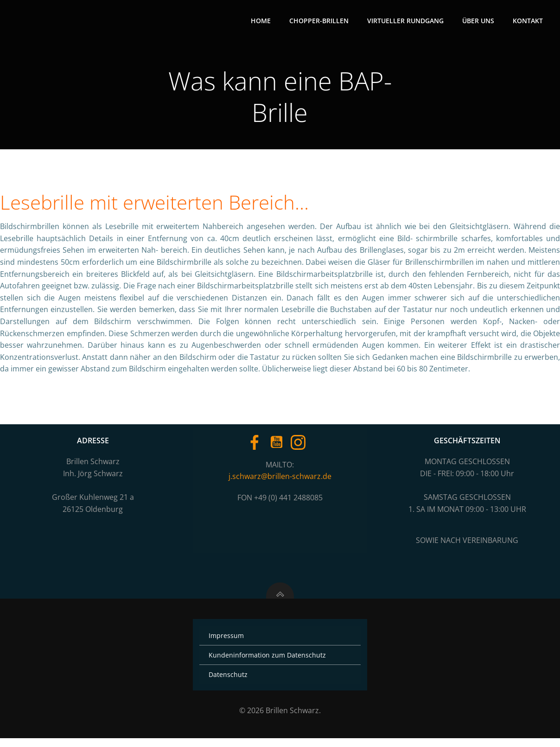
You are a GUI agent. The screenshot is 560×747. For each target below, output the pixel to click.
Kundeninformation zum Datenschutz (269, 664)
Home (262, 21)
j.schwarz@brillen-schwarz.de (280, 481)
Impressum (228, 644)
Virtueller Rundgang (406, 21)
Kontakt (529, 21)
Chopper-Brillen (320, 21)
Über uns (479, 21)
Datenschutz (229, 683)
